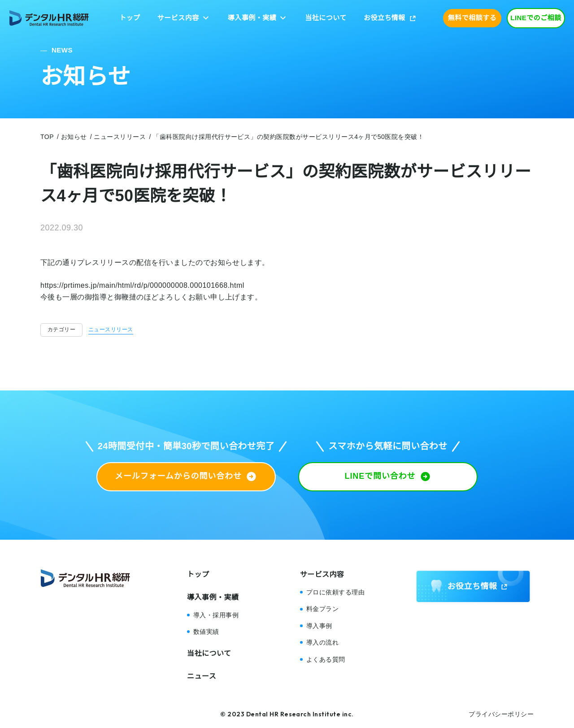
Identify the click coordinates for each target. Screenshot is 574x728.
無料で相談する (472, 18)
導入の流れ (322, 642)
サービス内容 (178, 18)
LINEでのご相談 (536, 18)
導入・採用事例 (216, 615)
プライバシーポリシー (501, 714)
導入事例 (319, 626)
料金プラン (322, 609)
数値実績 (206, 632)
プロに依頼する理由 (335, 592)
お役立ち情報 (385, 18)
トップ (130, 18)
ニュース (202, 676)
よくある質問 (326, 659)
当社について (326, 18)
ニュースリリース (111, 329)
